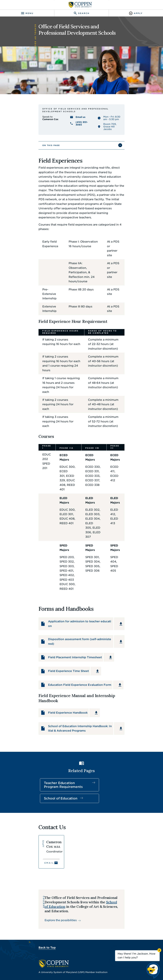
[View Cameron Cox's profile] (39, 743)
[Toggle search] (81, 13)
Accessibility (52, 965)
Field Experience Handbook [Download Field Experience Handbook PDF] (50, 598)
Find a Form (92, 914)
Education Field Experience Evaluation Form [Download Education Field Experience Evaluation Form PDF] (62, 573)
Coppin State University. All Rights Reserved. (86, 971)
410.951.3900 (38, 941)
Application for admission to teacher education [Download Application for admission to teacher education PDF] (64, 512)
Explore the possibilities (48, 813)
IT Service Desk (36, 921)
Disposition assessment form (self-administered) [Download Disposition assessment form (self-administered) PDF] (65, 528)
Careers (31, 914)
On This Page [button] (33, 163)
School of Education (75, 675)
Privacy (80, 965)
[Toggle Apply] (136, 13)
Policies (68, 965)
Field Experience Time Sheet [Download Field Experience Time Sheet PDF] (51, 558)
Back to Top (29, 844)
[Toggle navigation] (27, 13)
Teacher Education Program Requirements (38, 679)
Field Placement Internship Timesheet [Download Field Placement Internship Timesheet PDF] (58, 543)
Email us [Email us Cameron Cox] (75, 138)
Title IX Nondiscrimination (103, 965)
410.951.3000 (38, 883)
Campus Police (39, 934)
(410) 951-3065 (79, 143)
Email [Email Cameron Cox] (31, 754)
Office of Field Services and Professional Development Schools (75, 131)
